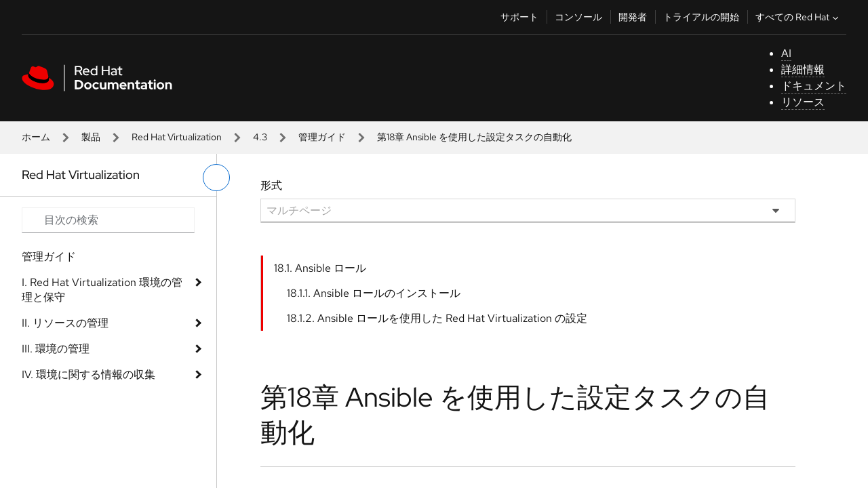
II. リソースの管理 (65, 323)
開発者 (633, 17)
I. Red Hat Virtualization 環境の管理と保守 (102, 290)
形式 (271, 185)
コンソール (578, 17)
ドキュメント (814, 86)
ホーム (36, 137)
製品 (91, 137)
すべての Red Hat (798, 17)
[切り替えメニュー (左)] (216, 178)
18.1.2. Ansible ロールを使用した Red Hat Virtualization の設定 (437, 318)
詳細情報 (803, 69)
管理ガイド (322, 137)
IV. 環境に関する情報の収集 (88, 374)
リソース (803, 102)
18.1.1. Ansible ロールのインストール (374, 293)
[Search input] (108, 220)
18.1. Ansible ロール (320, 268)
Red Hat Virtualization (177, 137)
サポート (519, 17)
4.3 (260, 137)
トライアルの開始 (701, 17)
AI (786, 53)
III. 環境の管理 (56, 349)
